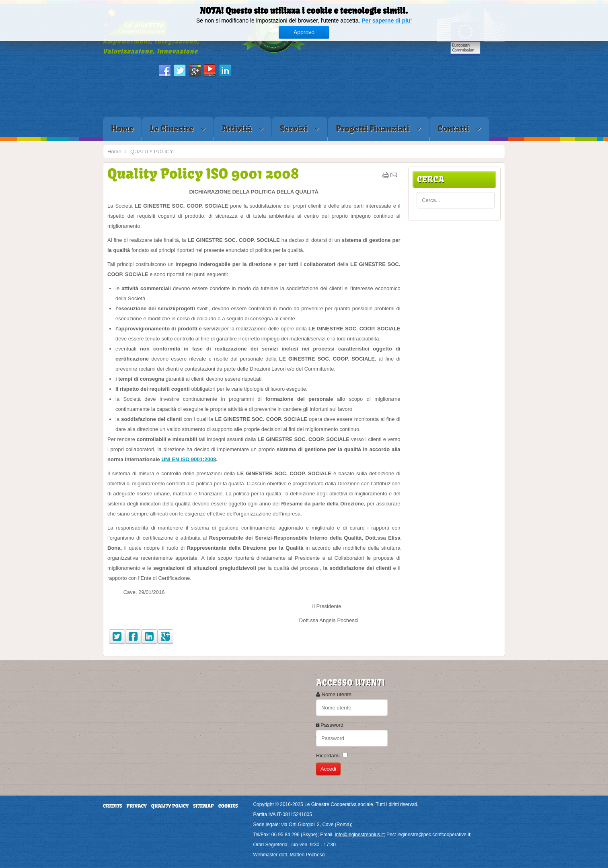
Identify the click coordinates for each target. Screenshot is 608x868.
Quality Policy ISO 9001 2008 (203, 173)
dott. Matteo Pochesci (303, 855)
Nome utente (337, 694)
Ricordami (328, 756)
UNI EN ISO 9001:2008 (189, 459)
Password (332, 725)
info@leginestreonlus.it (359, 835)
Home (114, 152)
